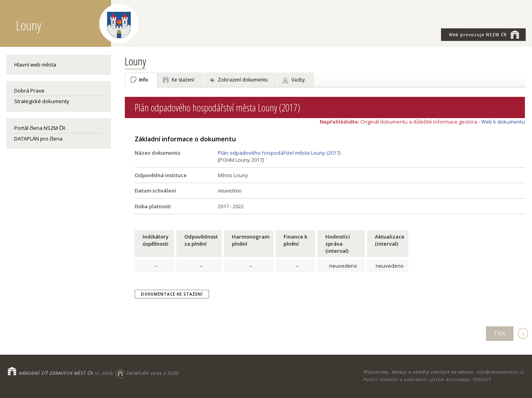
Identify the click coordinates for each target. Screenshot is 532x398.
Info (144, 80)
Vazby (298, 80)
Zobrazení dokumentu (243, 80)
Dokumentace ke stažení (172, 294)
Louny (135, 61)
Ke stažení (183, 80)
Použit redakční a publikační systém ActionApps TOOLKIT (427, 379)
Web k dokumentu (503, 122)
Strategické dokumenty (42, 101)
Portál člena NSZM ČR (40, 128)
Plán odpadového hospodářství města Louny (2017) (279, 153)
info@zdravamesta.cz (500, 372)
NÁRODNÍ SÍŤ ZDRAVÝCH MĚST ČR (56, 373)
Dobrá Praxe (29, 91)
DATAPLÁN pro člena (38, 139)
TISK (500, 333)
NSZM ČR (484, 34)
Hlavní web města (35, 65)
